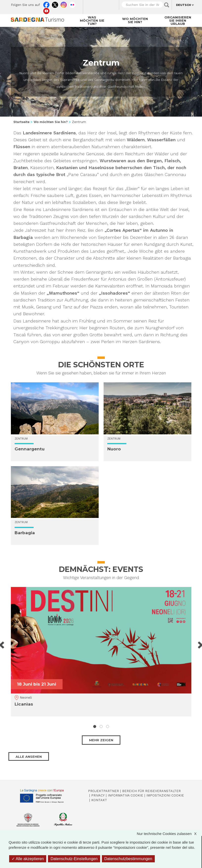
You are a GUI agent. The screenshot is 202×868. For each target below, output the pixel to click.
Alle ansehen (29, 757)
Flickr (72, 4)
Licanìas (24, 704)
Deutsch (183, 5)
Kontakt (99, 800)
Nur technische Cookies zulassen (169, 834)
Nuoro (114, 449)
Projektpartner (103, 791)
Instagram (64, 4)
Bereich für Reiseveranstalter (151, 791)
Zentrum (21, 439)
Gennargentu (30, 449)
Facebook (46, 4)
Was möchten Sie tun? (92, 20)
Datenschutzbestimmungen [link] (128, 859)
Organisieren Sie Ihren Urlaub (178, 20)
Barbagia (25, 533)
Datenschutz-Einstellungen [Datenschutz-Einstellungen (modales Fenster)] (74, 859)
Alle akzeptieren (28, 859)
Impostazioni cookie (165, 795)
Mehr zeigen (101, 740)
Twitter (55, 4)
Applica (167, 5)
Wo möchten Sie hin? (135, 20)
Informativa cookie (125, 795)
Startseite (21, 122)
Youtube (46, 10)
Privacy (98, 795)
